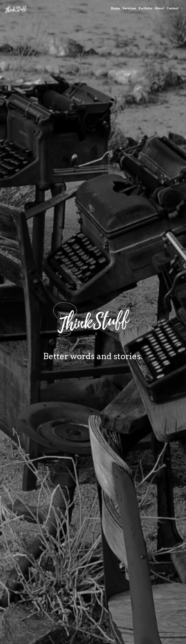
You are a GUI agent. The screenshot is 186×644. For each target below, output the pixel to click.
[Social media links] (182, 9)
